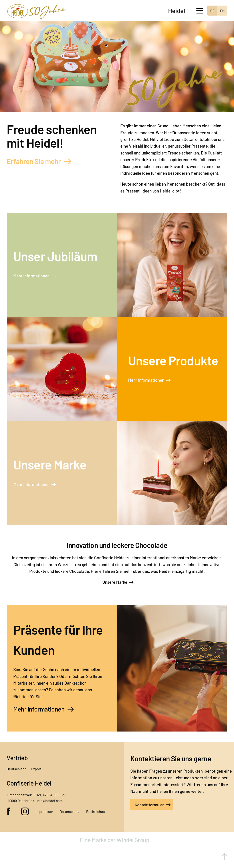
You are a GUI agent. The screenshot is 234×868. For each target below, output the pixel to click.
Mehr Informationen (31, 276)
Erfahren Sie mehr (34, 161)
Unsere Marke (115, 582)
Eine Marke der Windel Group (115, 840)
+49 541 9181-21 (54, 795)
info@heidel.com (50, 801)
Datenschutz (70, 811)
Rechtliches (95, 811)
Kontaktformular (149, 805)
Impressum (44, 811)
